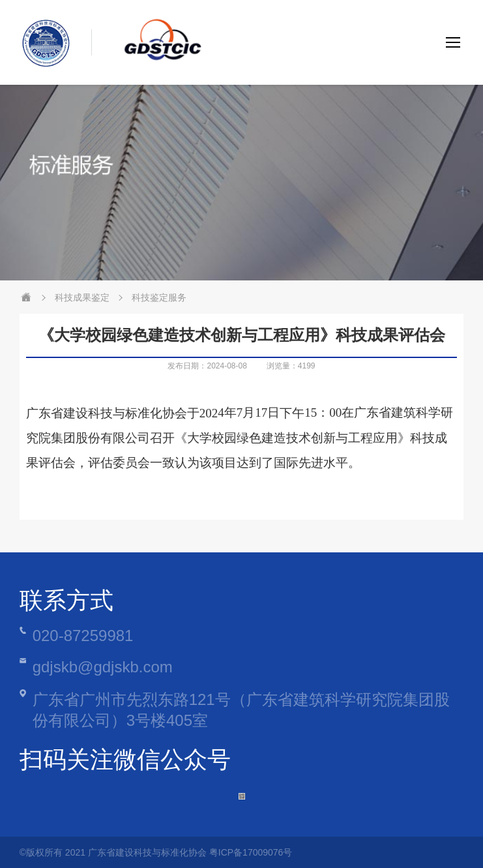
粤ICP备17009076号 (251, 852)
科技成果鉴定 (82, 297)
